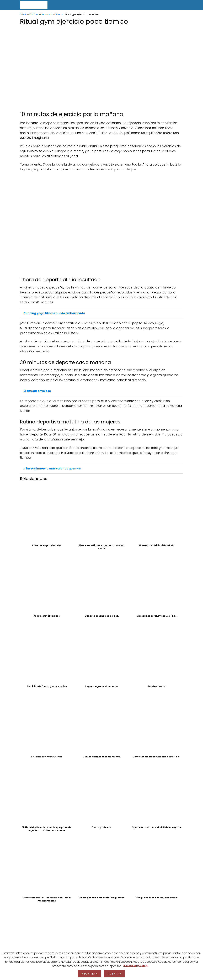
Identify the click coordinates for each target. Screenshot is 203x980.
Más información (135, 966)
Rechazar (90, 974)
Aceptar (114, 974)
